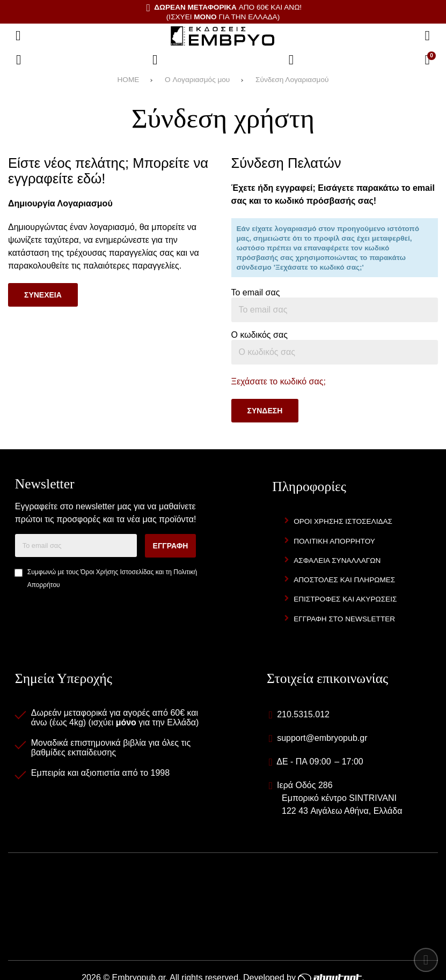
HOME (129, 80)
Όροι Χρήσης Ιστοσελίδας (117, 572)
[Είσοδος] (291, 60)
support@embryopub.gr (322, 738)
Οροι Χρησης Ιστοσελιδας (343, 521)
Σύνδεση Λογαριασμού (292, 80)
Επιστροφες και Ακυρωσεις (345, 599)
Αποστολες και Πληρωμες (344, 580)
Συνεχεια (43, 295)
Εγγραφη (171, 546)
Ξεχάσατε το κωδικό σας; (279, 381)
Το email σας (256, 292)
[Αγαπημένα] (155, 60)
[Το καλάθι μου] (427, 60)
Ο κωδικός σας (259, 335)
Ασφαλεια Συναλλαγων (337, 560)
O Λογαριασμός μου (197, 80)
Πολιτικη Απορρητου (334, 541)
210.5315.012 (303, 714)
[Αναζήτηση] (427, 36)
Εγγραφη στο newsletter (344, 619)
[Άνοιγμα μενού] (18, 36)
